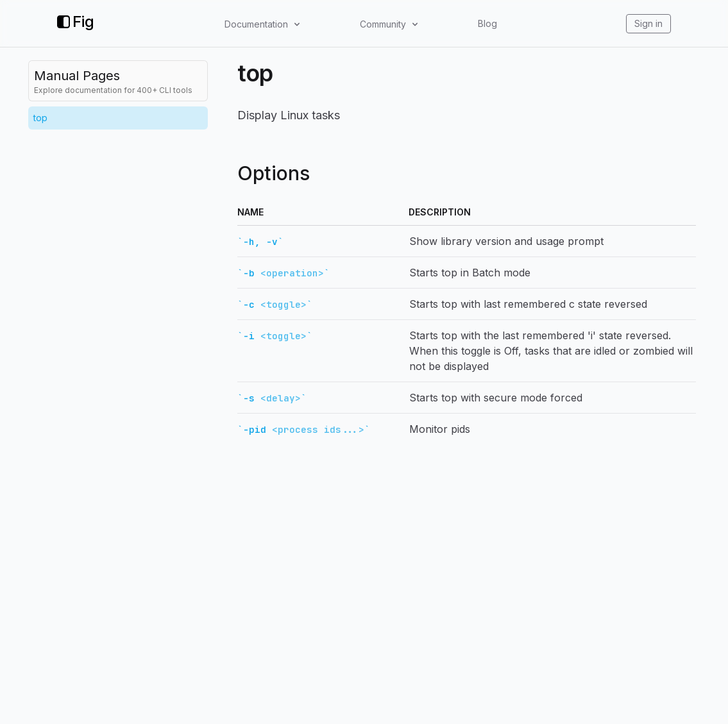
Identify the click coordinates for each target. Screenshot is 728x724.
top (40, 118)
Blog (487, 23)
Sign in (648, 23)
